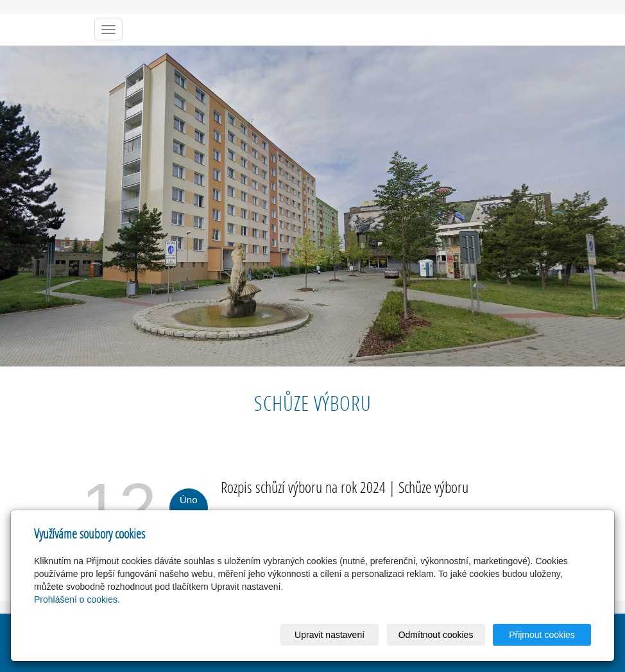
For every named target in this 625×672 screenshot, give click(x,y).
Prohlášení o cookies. (77, 599)
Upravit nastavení (330, 635)
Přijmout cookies (542, 635)
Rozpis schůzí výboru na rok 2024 (303, 487)
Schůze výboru (433, 487)
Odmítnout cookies (436, 635)
